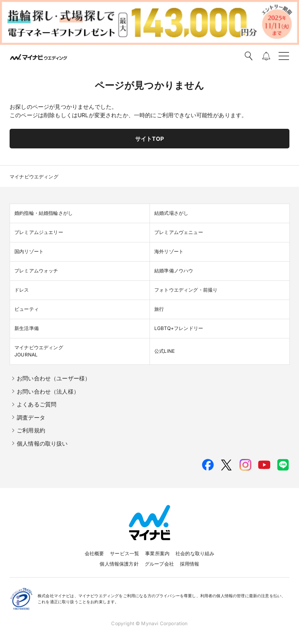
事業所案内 (157, 553)
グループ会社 (159, 564)
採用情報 (190, 564)
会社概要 (95, 553)
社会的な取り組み (195, 553)
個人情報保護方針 (119, 564)
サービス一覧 (125, 553)
